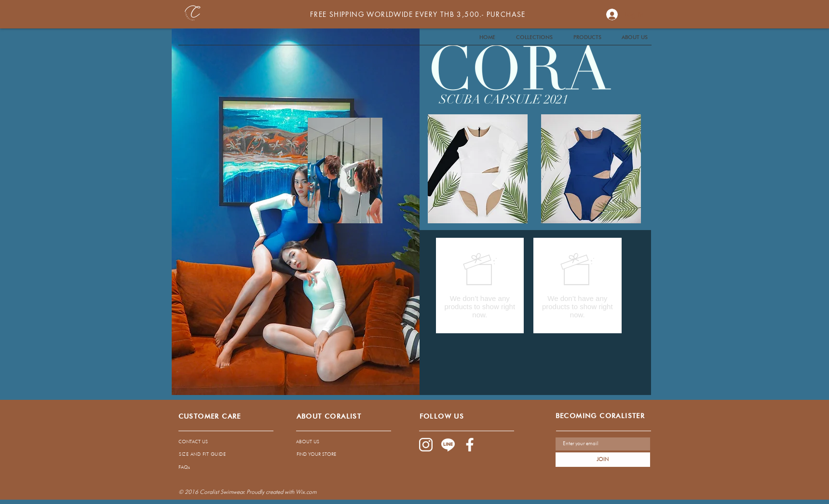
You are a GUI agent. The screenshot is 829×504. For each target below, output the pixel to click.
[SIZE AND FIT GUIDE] (203, 454)
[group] (529, 286)
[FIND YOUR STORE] (335, 454)
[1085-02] (426, 445)
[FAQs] (263, 467)
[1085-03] (470, 445)
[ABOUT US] (335, 442)
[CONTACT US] (219, 442)
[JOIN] (603, 460)
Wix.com (306, 492)
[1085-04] (448, 445)
